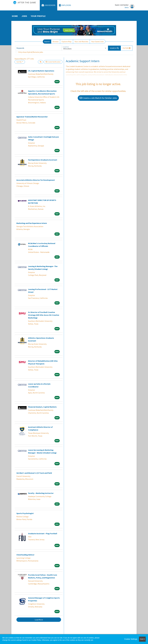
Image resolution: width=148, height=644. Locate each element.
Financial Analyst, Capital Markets (42, 407)
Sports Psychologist (25, 513)
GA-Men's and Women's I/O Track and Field (34, 473)
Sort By (19, 62)
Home (15, 16)
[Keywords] (39, 48)
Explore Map (67, 42)
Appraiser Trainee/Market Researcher (32, 117)
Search (47, 42)
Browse (56, 42)
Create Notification (53, 62)
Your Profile (38, 16)
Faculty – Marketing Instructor (41, 493)
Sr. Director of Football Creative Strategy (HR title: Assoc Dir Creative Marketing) (44, 315)
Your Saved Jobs (98, 42)
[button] (127, 48)
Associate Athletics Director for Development (36, 180)
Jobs (24, 16)
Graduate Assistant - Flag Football (43, 533)
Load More (39, 620)
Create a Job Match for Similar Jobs (98, 98)
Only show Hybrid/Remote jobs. (31, 52)
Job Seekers (49, 5)
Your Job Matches (81, 42)
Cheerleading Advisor (25, 555)
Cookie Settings (131, 639)
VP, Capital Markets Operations (41, 71)
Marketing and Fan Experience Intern (32, 223)
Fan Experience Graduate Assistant (43, 160)
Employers (65, 5)
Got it (142, 639)
